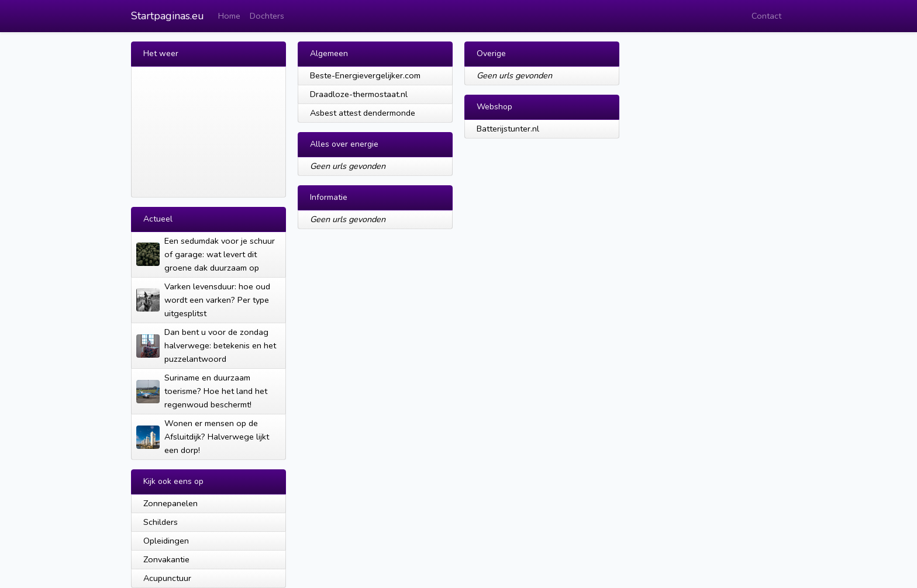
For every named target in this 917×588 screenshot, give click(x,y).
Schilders (161, 522)
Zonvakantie (166, 559)
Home (229, 16)
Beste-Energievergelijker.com (365, 75)
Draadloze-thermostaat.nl (359, 94)
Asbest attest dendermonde (363, 113)
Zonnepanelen (170, 503)
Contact (766, 16)
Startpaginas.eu (168, 16)
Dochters (267, 16)
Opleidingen (166, 541)
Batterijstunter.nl (508, 129)
